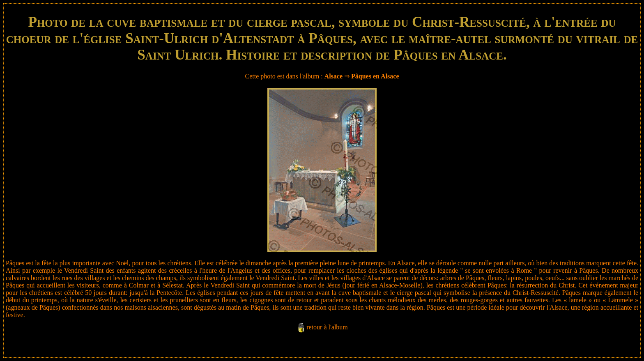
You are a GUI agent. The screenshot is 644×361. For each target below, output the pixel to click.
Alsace (333, 76)
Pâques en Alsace (375, 76)
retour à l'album (327, 327)
